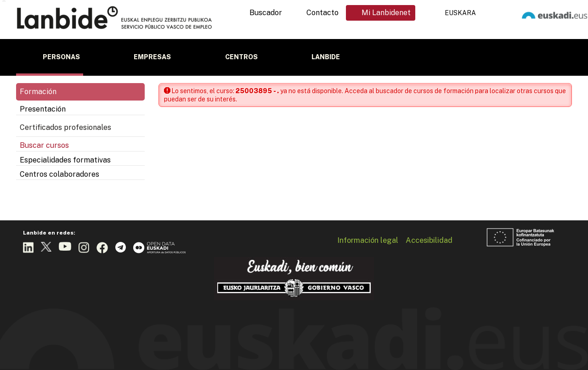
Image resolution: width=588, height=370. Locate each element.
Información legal (368, 240)
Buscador (266, 13)
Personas (61, 57)
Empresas (152, 57)
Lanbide (326, 57)
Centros (241, 57)
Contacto (322, 13)
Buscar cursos (44, 145)
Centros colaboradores (59, 174)
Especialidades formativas (65, 160)
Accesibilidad (429, 240)
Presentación (43, 109)
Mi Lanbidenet (386, 13)
